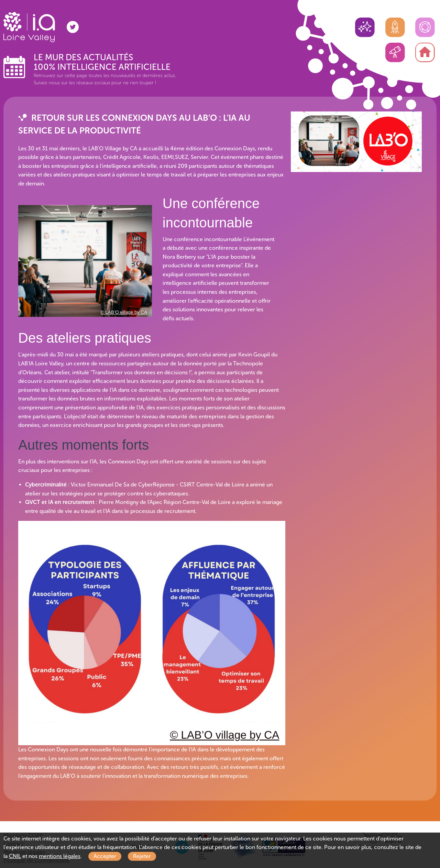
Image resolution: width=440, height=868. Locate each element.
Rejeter (142, 856)
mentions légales (60, 856)
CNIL (15, 856)
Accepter (105, 856)
